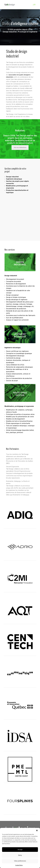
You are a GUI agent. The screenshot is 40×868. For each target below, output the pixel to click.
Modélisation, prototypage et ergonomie (19, 406)
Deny (20, 855)
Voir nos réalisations (20, 148)
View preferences (20, 861)
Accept (20, 850)
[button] (37, 831)
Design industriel (11, 276)
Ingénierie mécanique (13, 348)
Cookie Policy (19, 866)
